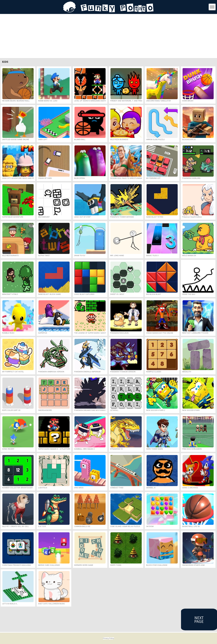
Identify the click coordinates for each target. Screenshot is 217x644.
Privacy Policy (108, 638)
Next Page (199, 619)
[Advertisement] (108, 36)
